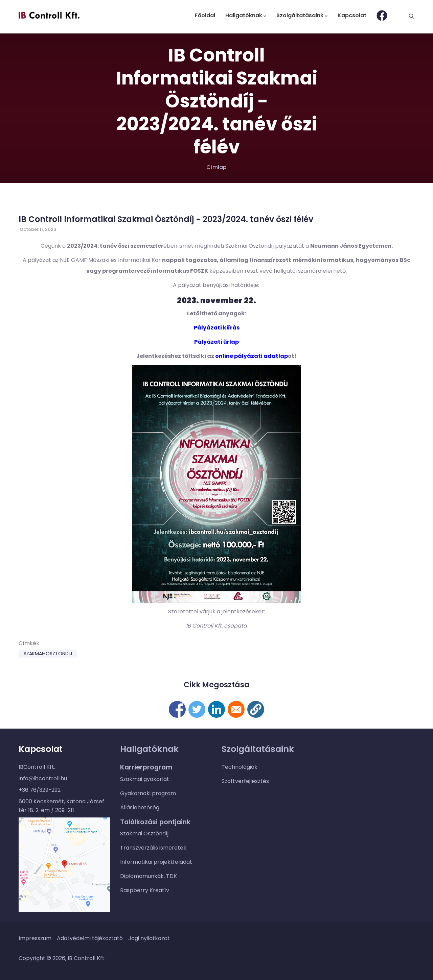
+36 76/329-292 (40, 790)
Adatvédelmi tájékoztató (90, 938)
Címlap (216, 167)
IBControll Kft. (37, 767)
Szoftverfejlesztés (245, 781)
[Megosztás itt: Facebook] (177, 709)
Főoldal (205, 15)
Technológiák (240, 767)
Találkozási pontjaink (155, 822)
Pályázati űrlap (216, 342)
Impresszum (35, 938)
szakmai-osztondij (48, 654)
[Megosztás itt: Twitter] (197, 709)
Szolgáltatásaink (302, 15)
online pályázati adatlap (252, 356)
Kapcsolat (352, 15)
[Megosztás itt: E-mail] (236, 709)
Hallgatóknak (246, 15)
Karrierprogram (146, 767)
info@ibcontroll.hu (43, 778)
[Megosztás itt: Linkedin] (216, 709)
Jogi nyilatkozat (149, 938)
